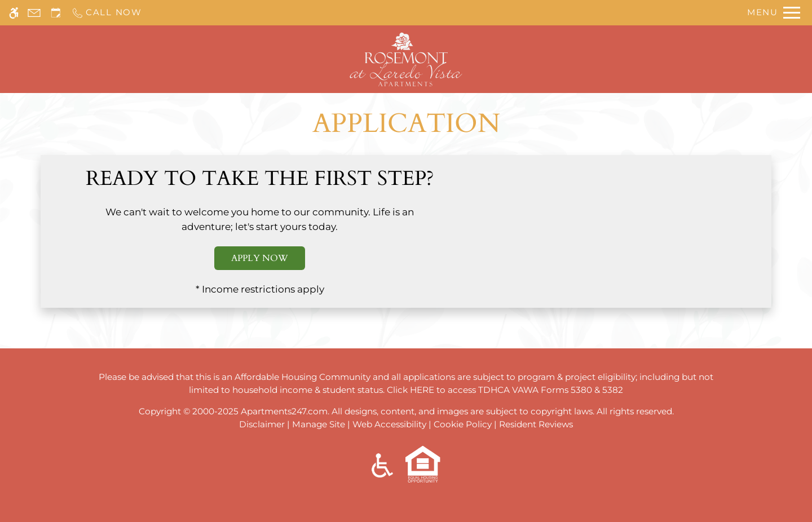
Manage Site (319, 424)
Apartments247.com (284, 411)
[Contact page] (34, 13)
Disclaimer (262, 424)
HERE (422, 390)
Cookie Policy (463, 424)
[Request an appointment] (56, 13)
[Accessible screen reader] (14, 13)
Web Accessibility (389, 424)
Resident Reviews (536, 424)
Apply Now (260, 258)
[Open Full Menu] (774, 13)
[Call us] (107, 13)
